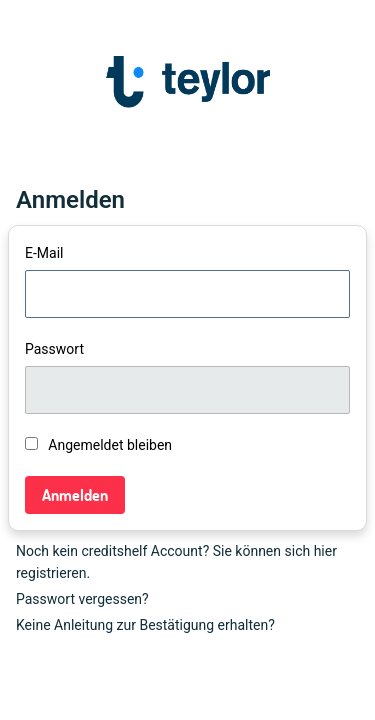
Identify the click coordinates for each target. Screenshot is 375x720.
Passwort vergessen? (82, 599)
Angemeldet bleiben (98, 445)
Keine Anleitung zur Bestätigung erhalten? (145, 625)
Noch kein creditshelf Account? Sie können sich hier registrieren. (176, 562)
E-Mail (44, 253)
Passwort (54, 349)
